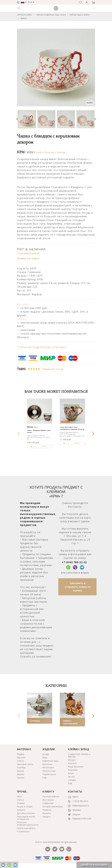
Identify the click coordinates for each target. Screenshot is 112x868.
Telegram (74, 814)
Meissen (72, 760)
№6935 (24, 18)
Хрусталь (21, 758)
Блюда (46, 754)
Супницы (35, 721)
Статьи (20, 800)
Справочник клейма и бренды (79, 755)
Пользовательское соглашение (26, 818)
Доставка (23, 304)
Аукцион (21, 810)
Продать (47, 817)
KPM (26, 152)
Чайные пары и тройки (80, 15)
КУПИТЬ (44, 447)
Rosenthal (73, 770)
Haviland (72, 763)
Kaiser (71, 773)
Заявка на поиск (28, 258)
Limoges (72, 780)
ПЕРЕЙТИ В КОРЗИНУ (94, 865)
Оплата (22, 319)
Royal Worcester (76, 767)
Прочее (21, 778)
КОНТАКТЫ (75, 792)
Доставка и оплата (26, 813)
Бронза (21, 771)
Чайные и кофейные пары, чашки (51, 15)
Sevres (71, 777)
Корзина (47, 813)
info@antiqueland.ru (78, 806)
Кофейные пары (50, 761)
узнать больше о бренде (51, 152)
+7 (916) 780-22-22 (74, 562)
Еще (45, 778)
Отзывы (21, 803)
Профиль (47, 810)
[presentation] (19, 433)
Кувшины (47, 764)
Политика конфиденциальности (28, 824)
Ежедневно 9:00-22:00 (80, 819)
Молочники (48, 768)
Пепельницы (49, 771)
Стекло (20, 761)
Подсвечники (49, 774)
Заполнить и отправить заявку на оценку (77, 587)
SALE (19, 797)
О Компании (23, 832)
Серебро (21, 768)
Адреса (73, 797)
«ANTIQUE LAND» (24, 15)
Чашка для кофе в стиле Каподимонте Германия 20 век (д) (72, 428)
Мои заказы (48, 800)
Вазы (45, 758)
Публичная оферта (26, 828)
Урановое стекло (25, 764)
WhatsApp (74, 810)
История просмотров (53, 807)
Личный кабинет (51, 797)
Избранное (48, 803)
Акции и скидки (25, 807)
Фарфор (21, 754)
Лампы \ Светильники (70, 722)
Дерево (21, 774)
